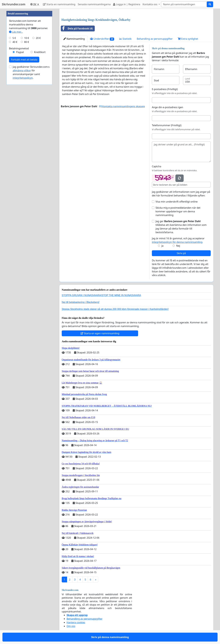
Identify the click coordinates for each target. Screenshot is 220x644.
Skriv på (181, 253)
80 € (27, 42)
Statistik (125, 39)
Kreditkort (40, 52)
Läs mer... (16, 32)
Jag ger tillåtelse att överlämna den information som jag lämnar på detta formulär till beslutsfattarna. (181, 227)
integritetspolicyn (23, 78)
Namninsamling (74, 39)
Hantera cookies (76, 622)
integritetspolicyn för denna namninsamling (177, 242)
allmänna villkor (22, 70)
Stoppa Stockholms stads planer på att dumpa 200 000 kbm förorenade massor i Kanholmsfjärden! (115, 309)
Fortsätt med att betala (24, 60)
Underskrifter (102, 39)
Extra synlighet (188, 39)
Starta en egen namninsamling (100, 333)
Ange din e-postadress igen (168, 107)
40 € (15, 42)
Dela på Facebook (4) (77, 28)
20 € (38, 38)
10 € (27, 38)
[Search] (184, 4)
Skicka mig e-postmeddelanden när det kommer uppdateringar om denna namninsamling (178, 211)
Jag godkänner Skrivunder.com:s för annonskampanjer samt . (31, 72)
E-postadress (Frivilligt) (165, 89)
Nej (178, 246)
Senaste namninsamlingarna (94, 4)
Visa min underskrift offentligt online (177, 202)
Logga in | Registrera (127, 4)
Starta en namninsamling (59, 4)
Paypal (20, 52)
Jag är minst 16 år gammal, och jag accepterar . (178, 240)
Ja (162, 246)
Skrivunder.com (14, 4)
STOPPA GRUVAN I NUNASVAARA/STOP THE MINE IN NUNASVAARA (101, 295)
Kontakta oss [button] (150, 4)
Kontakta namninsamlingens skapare (122, 106)
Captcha (157, 166)
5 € (14, 38)
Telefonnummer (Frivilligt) (167, 125)
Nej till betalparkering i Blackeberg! (81, 302)
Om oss (71, 626)
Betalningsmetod (19, 48)
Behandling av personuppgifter (155, 39)
